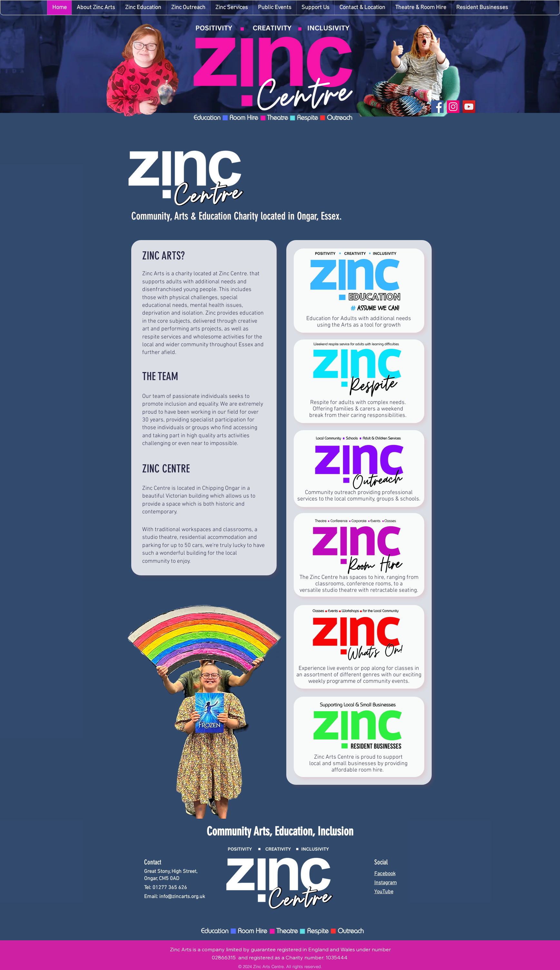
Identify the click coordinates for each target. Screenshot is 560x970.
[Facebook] (437, 107)
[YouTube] (469, 107)
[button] (231, 8)
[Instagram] (453, 107)
